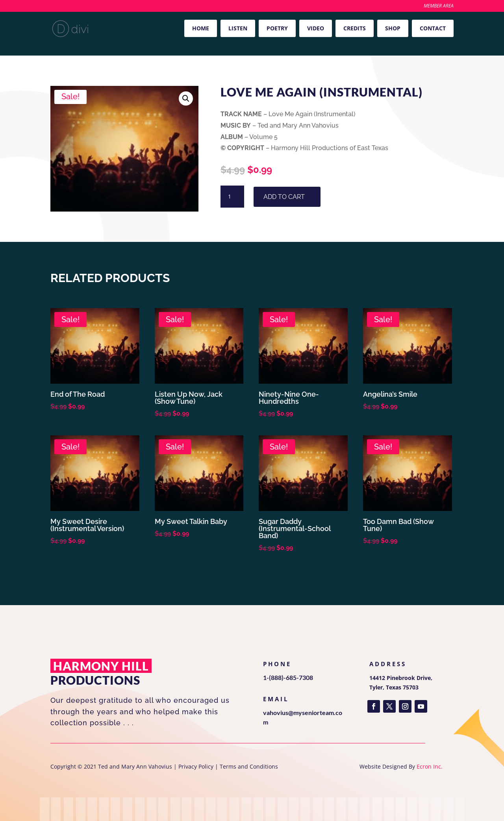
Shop (393, 28)
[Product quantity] (232, 197)
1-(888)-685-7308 (288, 677)
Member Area (439, 6)
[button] (186, 98)
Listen (238, 28)
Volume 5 (87, 58)
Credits (355, 28)
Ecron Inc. (430, 766)
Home (201, 28)
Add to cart (284, 197)
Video (316, 28)
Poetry (277, 28)
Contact (433, 28)
